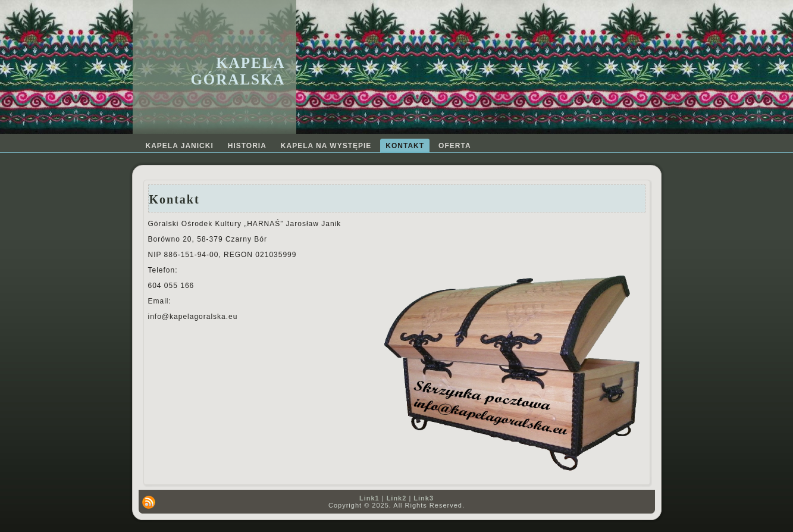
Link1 (369, 498)
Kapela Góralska (238, 71)
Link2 (397, 498)
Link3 (424, 498)
